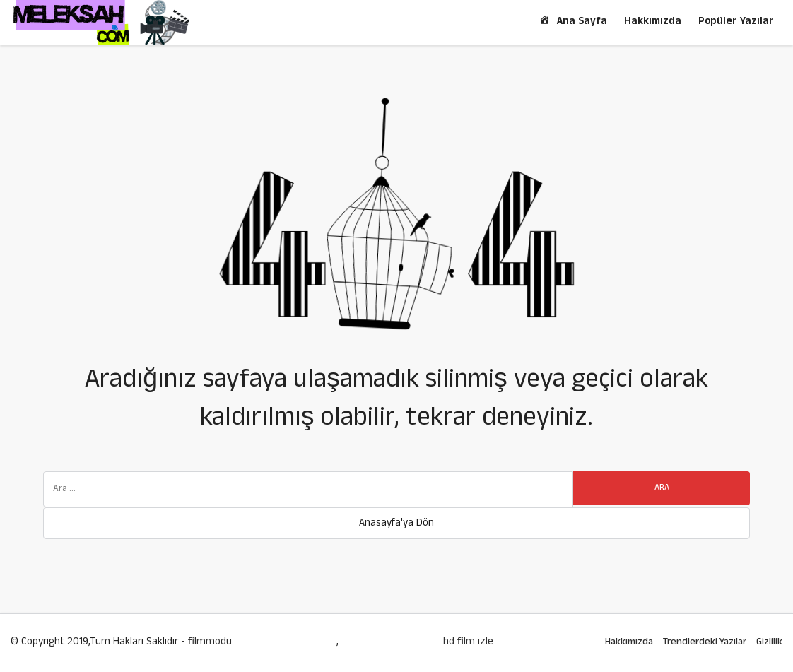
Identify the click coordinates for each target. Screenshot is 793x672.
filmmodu (210, 643)
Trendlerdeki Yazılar (705, 643)
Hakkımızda (653, 22)
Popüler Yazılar (736, 22)
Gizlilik (769, 643)
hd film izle (468, 643)
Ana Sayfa (572, 22)
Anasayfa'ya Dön (396, 524)
